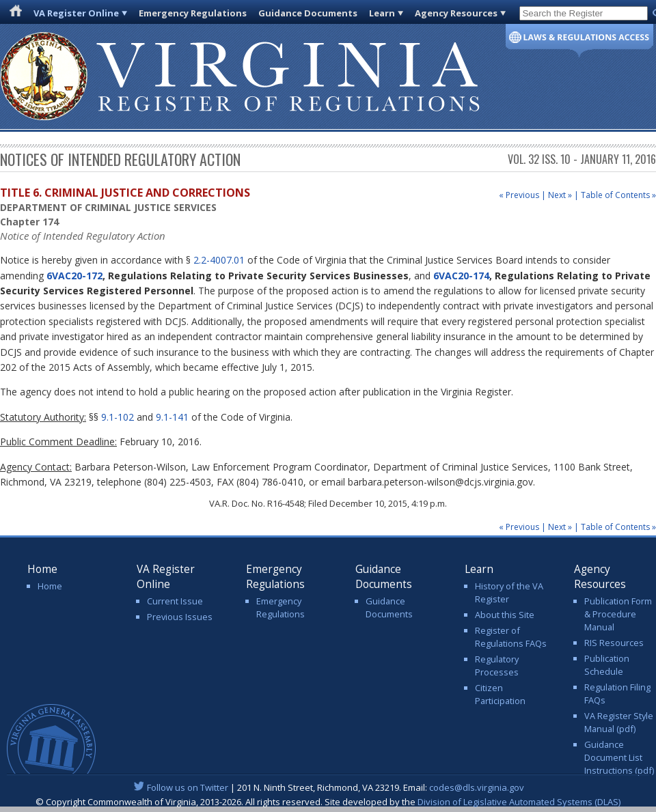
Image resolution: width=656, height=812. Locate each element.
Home (50, 586)
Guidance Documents (308, 13)
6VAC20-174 (461, 276)
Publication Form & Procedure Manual (618, 614)
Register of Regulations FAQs (511, 637)
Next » (560, 195)
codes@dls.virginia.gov (477, 787)
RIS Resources (614, 643)
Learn (382, 13)
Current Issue (175, 601)
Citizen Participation (500, 694)
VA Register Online (76, 13)
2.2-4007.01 (219, 260)
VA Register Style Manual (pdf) (619, 722)
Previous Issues (180, 617)
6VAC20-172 (74, 276)
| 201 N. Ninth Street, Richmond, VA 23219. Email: (328, 787)
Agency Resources (456, 13)
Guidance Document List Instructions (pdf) (619, 757)
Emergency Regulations (193, 13)
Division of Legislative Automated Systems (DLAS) (519, 802)
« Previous (519, 195)
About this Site (505, 615)
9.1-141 (172, 417)
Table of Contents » (618, 195)
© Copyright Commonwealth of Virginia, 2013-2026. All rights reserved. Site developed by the (328, 802)
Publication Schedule (607, 665)
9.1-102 (118, 417)
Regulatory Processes (497, 666)
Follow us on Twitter (188, 787)
